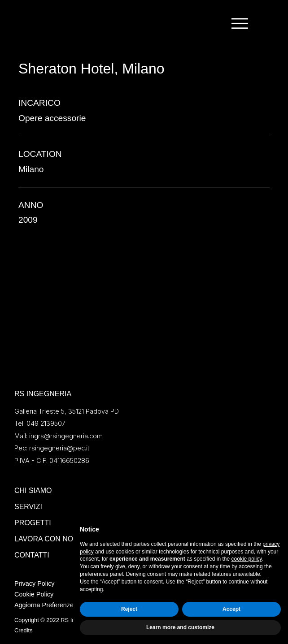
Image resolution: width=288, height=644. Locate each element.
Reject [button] (129, 609)
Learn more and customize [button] (180, 627)
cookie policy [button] (247, 559)
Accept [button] (231, 609)
